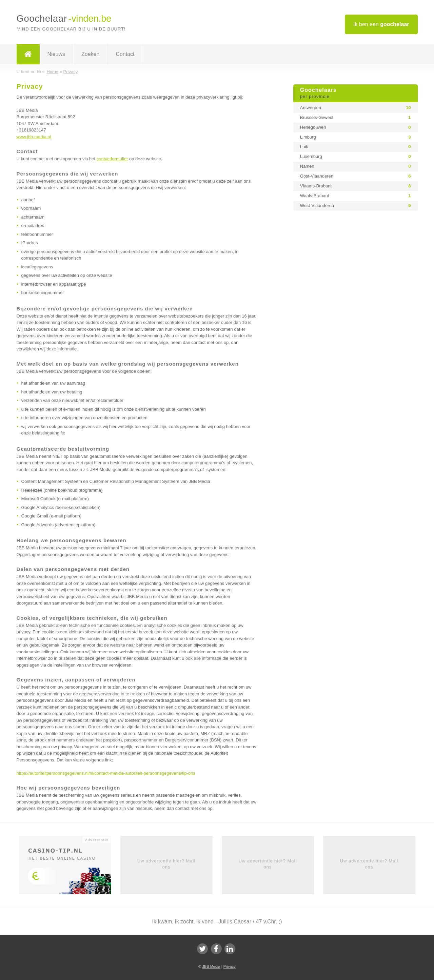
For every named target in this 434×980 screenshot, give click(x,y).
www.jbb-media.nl (34, 137)
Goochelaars (356, 94)
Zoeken (90, 54)
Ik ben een (381, 24)
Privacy (230, 966)
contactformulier (112, 159)
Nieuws (56, 54)
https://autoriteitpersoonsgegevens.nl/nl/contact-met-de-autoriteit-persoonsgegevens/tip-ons (106, 773)
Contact (125, 54)
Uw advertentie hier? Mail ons (166, 864)
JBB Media (211, 966)
